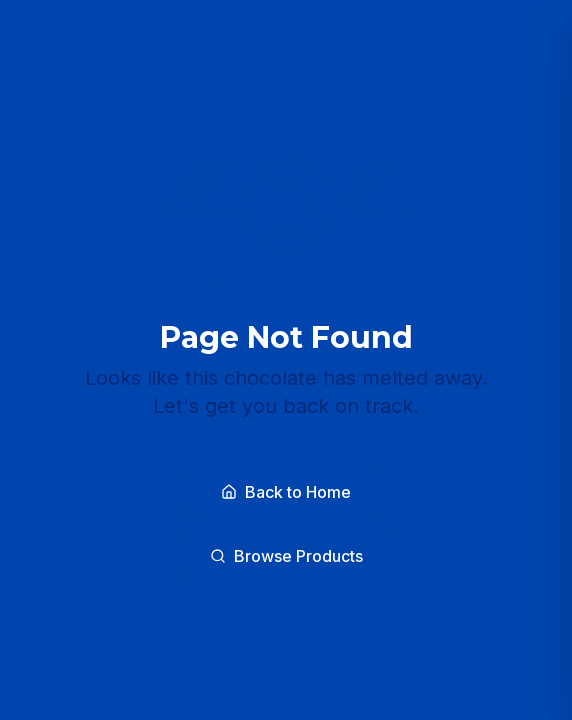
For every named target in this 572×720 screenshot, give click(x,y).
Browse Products (286, 556)
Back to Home (286, 492)
